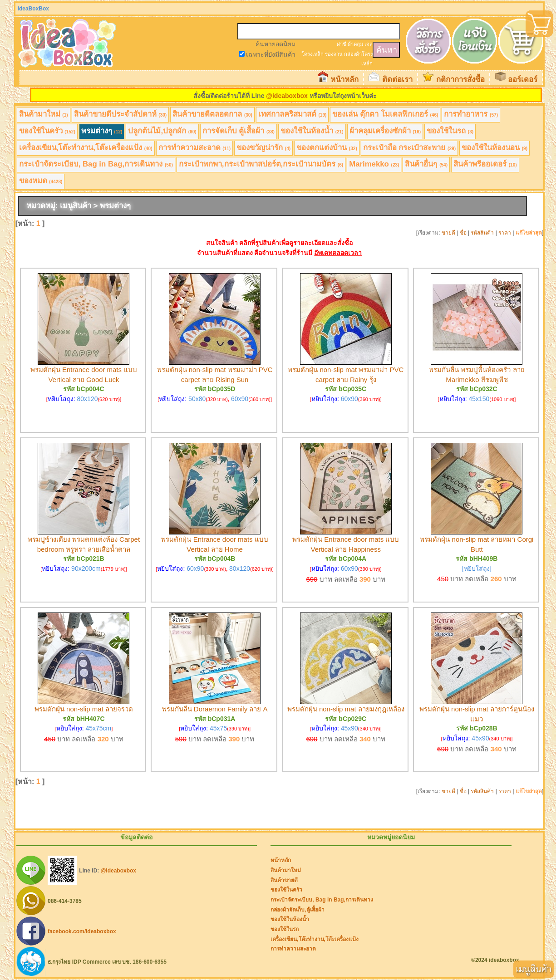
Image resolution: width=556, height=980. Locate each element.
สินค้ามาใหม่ (44, 114)
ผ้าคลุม (355, 44)
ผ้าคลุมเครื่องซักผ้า (385, 131)
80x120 (88, 399)
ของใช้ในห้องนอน (494, 148)
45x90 (349, 728)
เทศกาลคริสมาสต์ (293, 114)
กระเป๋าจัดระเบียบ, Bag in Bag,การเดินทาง (96, 164)
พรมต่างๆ (102, 131)
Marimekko (374, 164)
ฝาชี (342, 44)
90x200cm (86, 568)
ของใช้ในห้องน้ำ (312, 131)
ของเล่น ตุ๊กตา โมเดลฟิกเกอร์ (385, 114)
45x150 (479, 399)
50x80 (197, 399)
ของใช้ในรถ (450, 131)
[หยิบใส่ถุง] (477, 568)
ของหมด (41, 181)
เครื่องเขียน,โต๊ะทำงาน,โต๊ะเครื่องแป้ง (86, 148)
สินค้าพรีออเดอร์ (485, 164)
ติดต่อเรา (397, 80)
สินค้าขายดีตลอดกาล (212, 114)
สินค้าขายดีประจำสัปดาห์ (121, 114)
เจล (369, 44)
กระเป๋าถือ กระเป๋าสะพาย (409, 148)
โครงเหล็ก (312, 54)
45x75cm (98, 728)
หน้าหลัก (344, 80)
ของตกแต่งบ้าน (327, 148)
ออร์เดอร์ (523, 80)
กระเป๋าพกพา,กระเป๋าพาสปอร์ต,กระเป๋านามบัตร (261, 164)
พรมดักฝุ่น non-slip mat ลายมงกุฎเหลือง (346, 709)
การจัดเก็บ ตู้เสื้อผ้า (239, 131)
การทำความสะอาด (195, 148)
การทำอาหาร (471, 114)
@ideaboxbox (287, 96)
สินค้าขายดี (284, 880)
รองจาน (334, 54)
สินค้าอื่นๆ (426, 164)
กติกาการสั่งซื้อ (460, 80)
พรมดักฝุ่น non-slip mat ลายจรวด (84, 709)
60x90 (240, 399)
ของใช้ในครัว (47, 131)
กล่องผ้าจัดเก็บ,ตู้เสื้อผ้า (297, 910)
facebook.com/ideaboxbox (82, 931)
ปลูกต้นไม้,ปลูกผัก (162, 131)
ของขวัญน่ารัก (263, 148)
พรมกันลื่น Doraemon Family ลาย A (215, 709)
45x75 (218, 728)
